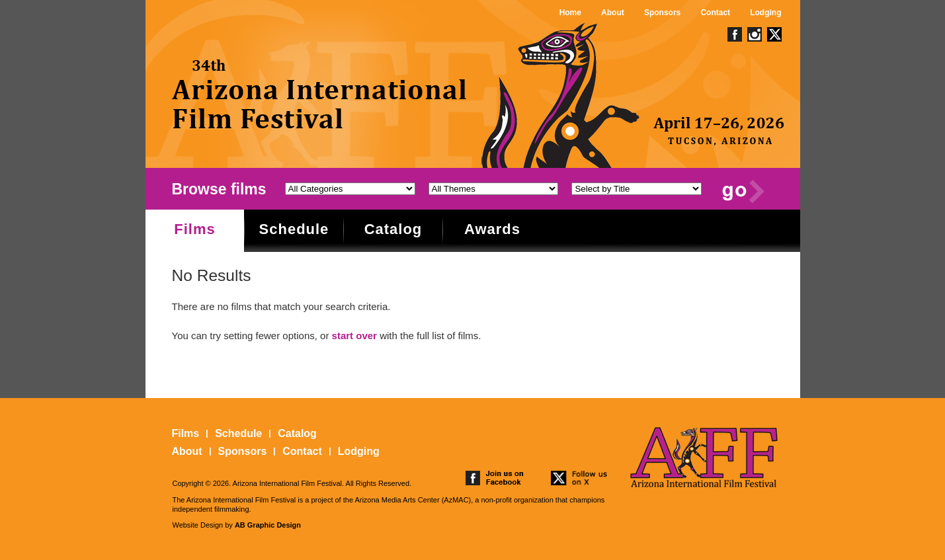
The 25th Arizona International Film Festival (320, 94)
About (613, 13)
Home (570, 13)
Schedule (294, 229)
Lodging (765, 13)
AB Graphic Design (268, 525)
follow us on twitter (580, 478)
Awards (492, 229)
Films (194, 229)
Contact (715, 13)
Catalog (393, 229)
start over (354, 336)
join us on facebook (495, 478)
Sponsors (662, 13)
